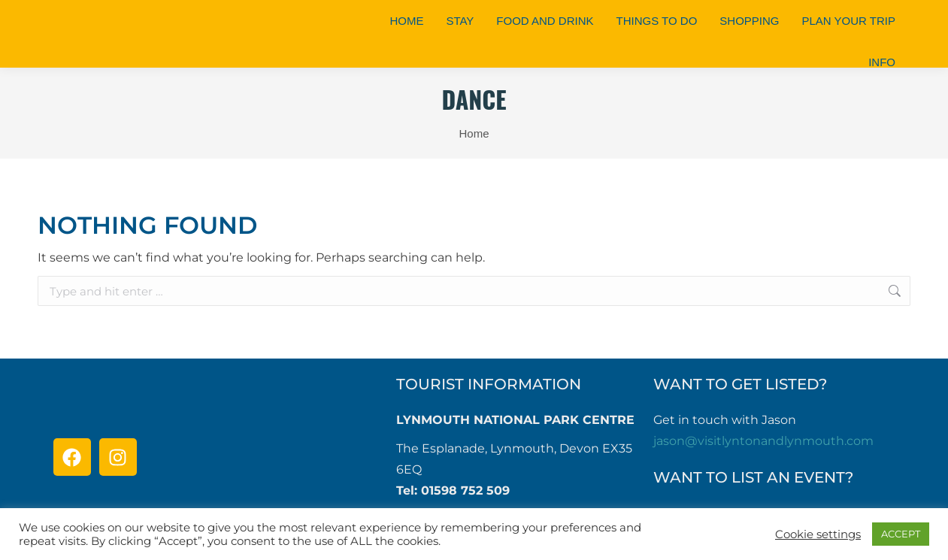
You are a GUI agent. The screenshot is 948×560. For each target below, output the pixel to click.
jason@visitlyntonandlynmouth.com (763, 441)
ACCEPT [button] (901, 534)
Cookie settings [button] (818, 534)
